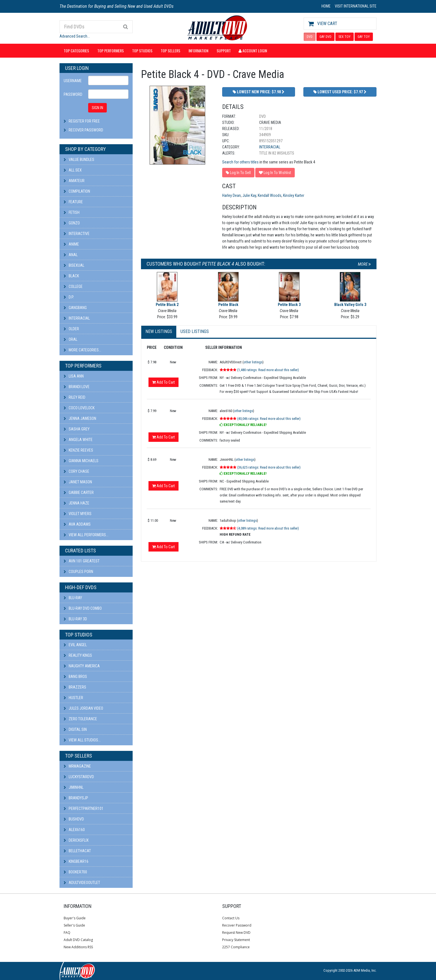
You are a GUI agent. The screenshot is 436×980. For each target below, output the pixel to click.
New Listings (159, 331)
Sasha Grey (77, 429)
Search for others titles (240, 162)
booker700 (75, 872)
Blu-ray (73, 598)
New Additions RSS (78, 947)
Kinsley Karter (294, 195)
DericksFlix (76, 840)
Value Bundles (79, 160)
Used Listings (195, 331)
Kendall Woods (270, 195)
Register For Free (84, 121)
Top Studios (142, 51)
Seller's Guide (74, 925)
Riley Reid (75, 397)
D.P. (69, 297)
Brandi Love (77, 387)
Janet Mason (78, 482)
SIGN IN (97, 108)
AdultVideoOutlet (82, 883)
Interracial (77, 318)
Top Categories (76, 51)
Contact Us (231, 918)
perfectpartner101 (84, 808)
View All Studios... (82, 740)
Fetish (72, 212)
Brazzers (75, 687)
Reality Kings (78, 655)
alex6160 (74, 830)
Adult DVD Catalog (78, 940)
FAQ (67, 933)
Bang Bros (75, 677)
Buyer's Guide (75, 918)
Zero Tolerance (80, 719)
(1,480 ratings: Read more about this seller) (268, 370)
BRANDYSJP (76, 798)
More (364, 264)
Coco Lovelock (79, 408)
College (73, 286)
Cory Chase (76, 471)
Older (71, 329)
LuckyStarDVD (79, 777)
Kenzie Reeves (78, 450)
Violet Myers (78, 514)
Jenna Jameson (80, 418)
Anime (71, 244)
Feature (73, 202)
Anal (71, 255)
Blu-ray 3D (75, 619)
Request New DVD (236, 933)
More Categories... (82, 350)
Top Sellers (170, 51)
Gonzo (72, 223)
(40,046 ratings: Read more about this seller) (269, 419)
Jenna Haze (76, 503)
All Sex (73, 170)
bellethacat (77, 851)
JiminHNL (74, 787)
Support (224, 51)
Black (71, 276)
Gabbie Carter (79, 493)
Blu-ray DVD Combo (83, 608)
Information (198, 51)
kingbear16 (76, 861)
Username (73, 81)
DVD (310, 37)
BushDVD (74, 819)
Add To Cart (163, 382)
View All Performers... (86, 535)
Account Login (253, 51)
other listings (253, 362)
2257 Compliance (236, 947)
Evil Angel (75, 645)
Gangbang (75, 308)
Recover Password (86, 130)
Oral (70, 339)
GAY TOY (364, 37)
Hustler (73, 698)
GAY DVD (325, 37)
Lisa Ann (74, 376)
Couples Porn (78, 572)
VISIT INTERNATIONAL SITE (356, 6)
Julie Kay (249, 195)
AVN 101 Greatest (82, 561)
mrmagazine (77, 766)
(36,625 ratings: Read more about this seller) (269, 467)
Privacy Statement (236, 940)
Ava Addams (77, 524)
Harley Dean (231, 195)
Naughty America (82, 666)
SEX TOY (345, 37)
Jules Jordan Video (83, 708)
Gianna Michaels (81, 461)
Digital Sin (75, 729)
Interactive (77, 234)
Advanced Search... (75, 36)
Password (73, 94)
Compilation (77, 191)
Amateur (74, 181)
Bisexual (74, 265)
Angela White (78, 440)
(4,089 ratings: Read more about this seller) (268, 528)
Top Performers (111, 51)
